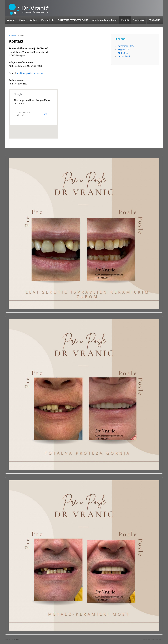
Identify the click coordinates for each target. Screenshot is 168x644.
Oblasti (34, 20)
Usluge (23, 20)
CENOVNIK (154, 20)
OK (45, 114)
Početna (12, 35)
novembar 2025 (126, 46)
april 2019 (123, 53)
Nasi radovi (139, 20)
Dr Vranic (15, 639)
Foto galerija (48, 20)
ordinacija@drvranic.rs (30, 73)
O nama (11, 20)
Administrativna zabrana (105, 20)
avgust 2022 (124, 49)
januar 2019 (124, 56)
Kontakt (125, 20)
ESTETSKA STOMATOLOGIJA (73, 20)
